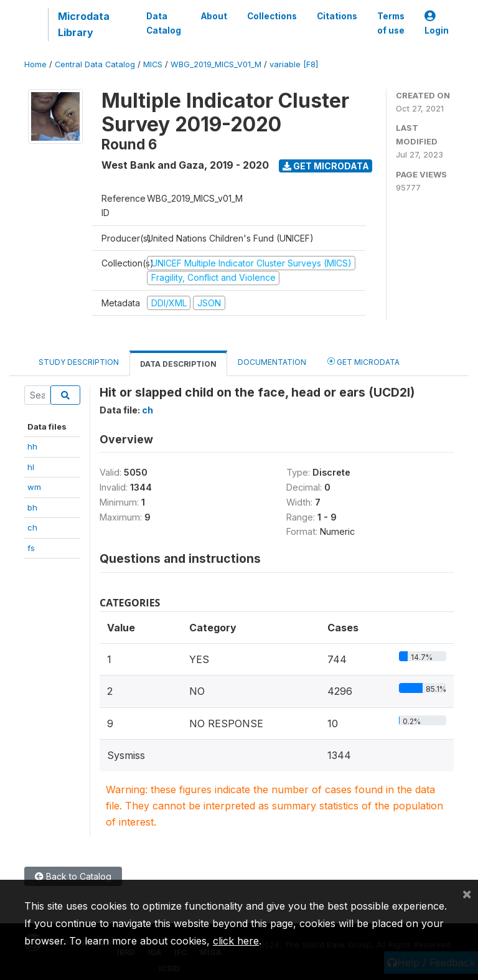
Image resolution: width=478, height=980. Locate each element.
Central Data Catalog (95, 64)
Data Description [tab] (178, 364)
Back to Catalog (73, 876)
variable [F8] (294, 64)
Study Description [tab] (79, 362)
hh (32, 446)
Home (35, 64)
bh (32, 507)
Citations (337, 16)
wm (34, 487)
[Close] (467, 893)
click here (236, 941)
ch (32, 527)
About (214, 16)
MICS (153, 64)
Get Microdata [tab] (363, 361)
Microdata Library (84, 24)
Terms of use (391, 23)
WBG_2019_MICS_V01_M (216, 64)
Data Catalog (164, 23)
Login (437, 23)
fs (31, 548)
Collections (272, 16)
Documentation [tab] (272, 362)
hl (31, 467)
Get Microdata (326, 166)
